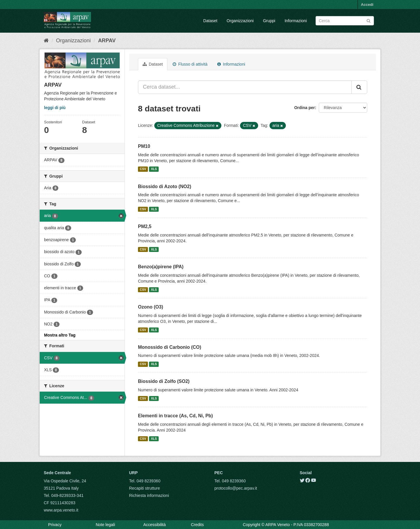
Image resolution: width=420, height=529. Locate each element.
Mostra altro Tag (60, 335)
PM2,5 (145, 226)
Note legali (105, 525)
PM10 (144, 146)
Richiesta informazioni (149, 495)
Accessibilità (154, 525)
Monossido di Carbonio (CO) (170, 347)
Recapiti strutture (145, 488)
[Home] (46, 41)
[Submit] (369, 20)
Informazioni (296, 21)
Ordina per (305, 108)
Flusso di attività (190, 64)
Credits (197, 525)
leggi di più (55, 108)
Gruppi (269, 21)
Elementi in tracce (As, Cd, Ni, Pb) (175, 416)
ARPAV (107, 41)
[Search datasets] (345, 21)
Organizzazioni (240, 21)
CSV (143, 169)
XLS (154, 169)
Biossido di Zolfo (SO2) (164, 381)
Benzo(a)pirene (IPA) (161, 267)
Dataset (210, 21)
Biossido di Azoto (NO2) (165, 186)
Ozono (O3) (150, 307)
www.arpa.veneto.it (61, 510)
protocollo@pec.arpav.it (236, 488)
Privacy (55, 525)
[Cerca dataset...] (245, 87)
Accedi (367, 5)
